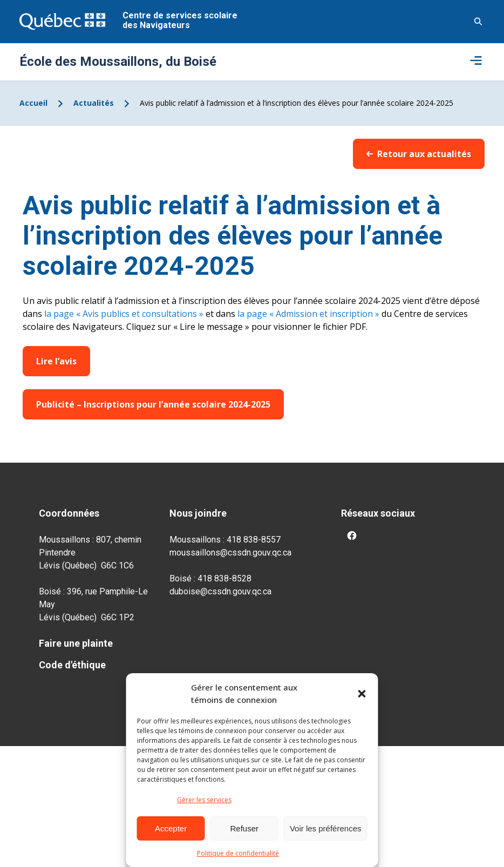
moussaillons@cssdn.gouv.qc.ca (230, 553)
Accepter (171, 828)
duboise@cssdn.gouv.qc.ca (220, 591)
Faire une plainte (76, 643)
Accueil (33, 103)
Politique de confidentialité (238, 853)
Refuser (245, 828)
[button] (362, 694)
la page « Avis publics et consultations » (123, 314)
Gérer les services (204, 800)
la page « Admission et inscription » (307, 314)
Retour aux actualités (419, 154)
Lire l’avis (56, 361)
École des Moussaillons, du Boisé (118, 62)
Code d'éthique (72, 665)
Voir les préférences (326, 828)
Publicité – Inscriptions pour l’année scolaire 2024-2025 (153, 404)
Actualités (94, 103)
